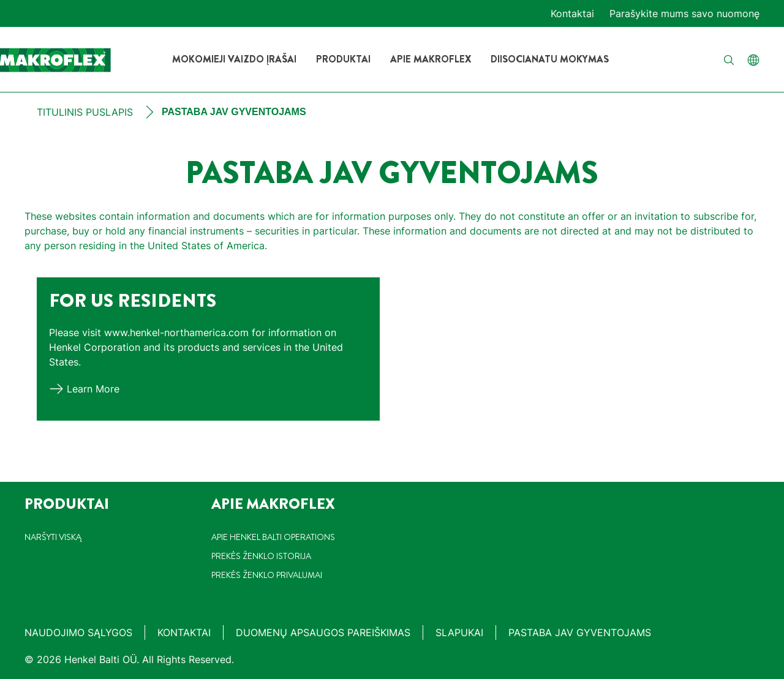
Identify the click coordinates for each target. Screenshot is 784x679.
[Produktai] (343, 59)
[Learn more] (84, 389)
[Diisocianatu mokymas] (550, 59)
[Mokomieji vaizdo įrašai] (234, 59)
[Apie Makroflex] (431, 59)
